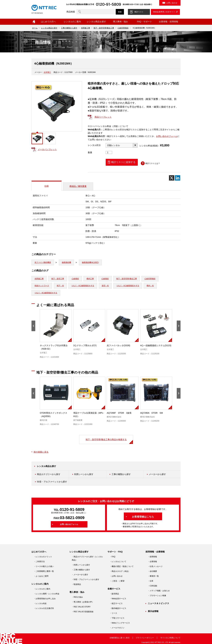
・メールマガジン (117, 628)
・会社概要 (152, 571)
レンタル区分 (94, 145)
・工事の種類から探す (81, 570)
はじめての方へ (48, 22)
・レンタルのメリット (43, 557)
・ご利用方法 (39, 562)
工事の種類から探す (69, 28)
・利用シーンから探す (81, 565)
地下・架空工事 (58, 279)
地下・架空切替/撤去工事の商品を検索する (106, 439)
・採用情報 (152, 557)
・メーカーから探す (80, 575)
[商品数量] (109, 152)
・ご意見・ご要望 (117, 581)
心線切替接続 (123, 28)
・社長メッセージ (155, 566)
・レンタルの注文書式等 (44, 608)
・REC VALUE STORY (81, 607)
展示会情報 (153, 611)
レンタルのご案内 (72, 22)
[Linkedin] (178, 178)
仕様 (47, 186)
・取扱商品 (76, 584)
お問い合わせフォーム (167, 136)
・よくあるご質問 (41, 576)
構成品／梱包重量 (78, 186)
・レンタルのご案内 (42, 589)
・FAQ (113, 557)
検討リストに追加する (123, 162)
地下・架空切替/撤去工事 (104, 28)
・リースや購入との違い (44, 566)
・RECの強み (77, 597)
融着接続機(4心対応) (90, 262)
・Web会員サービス (118, 599)
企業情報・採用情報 (169, 22)
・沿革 (151, 581)
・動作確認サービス (118, 608)
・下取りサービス (117, 618)
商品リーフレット (103, 117)
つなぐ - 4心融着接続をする (83, 286)
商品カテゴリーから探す (49, 474)
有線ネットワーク (42, 286)
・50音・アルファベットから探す (86, 579)
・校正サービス (116, 603)
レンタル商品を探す (96, 22)
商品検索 (71, 12)
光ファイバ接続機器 (43, 262)
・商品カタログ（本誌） (120, 571)
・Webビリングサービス (120, 623)
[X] (172, 178)
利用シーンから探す (84, 474)
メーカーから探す (157, 474)
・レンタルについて (118, 562)
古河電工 (47, 72)
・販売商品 (114, 594)
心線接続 (75, 279)
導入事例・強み (120, 22)
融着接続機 (66, 262)
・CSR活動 (152, 586)
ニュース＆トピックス (158, 603)
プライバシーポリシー (145, 638)
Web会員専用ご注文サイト (164, 12)
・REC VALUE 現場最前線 (83, 612)
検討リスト (139, 12)
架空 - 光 (105, 286)
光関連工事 (85, 28)
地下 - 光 (60, 286)
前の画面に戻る (41, 452)
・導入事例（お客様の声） (83, 602)
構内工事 (90, 279)
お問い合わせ (172, 3)
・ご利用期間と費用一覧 (44, 571)
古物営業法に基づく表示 (120, 638)
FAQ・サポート (144, 22)
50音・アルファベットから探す (52, 482)
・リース (113, 613)
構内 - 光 (150, 286)
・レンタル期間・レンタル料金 (47, 594)
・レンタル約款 (40, 603)
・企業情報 (152, 562)
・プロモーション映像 (157, 596)
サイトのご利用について (170, 638)
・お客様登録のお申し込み (45, 599)
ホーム (34, 22)
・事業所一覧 (153, 576)
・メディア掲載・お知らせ (159, 591)
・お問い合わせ (116, 576)
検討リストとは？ (153, 163)
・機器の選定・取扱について (122, 566)
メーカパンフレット (47, 149)
